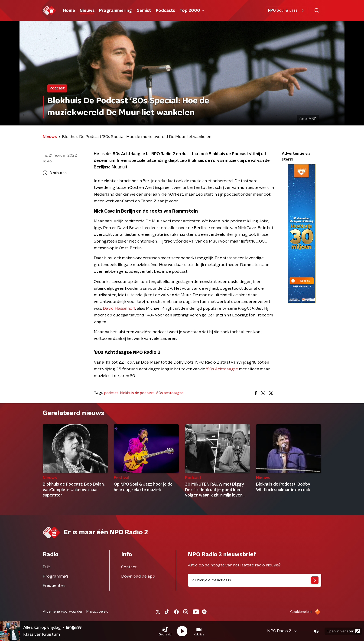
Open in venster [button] (343, 631)
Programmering (115, 11)
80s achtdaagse (170, 393)
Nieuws (87, 11)
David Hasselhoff (119, 309)
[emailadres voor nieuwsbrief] (255, 580)
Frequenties (54, 586)
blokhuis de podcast (137, 393)
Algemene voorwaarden (63, 611)
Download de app (138, 576)
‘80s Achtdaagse (222, 369)
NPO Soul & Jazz (287, 10)
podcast (111, 393)
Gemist (144, 11)
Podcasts (165, 11)
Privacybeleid (97, 611)
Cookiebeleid (301, 612)
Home (69, 11)
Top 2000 (192, 11)
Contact (129, 567)
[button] (165, 631)
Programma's (56, 576)
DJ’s (47, 567)
